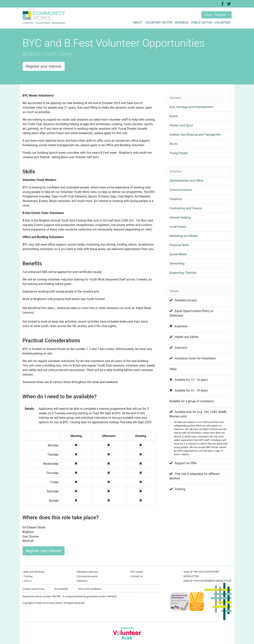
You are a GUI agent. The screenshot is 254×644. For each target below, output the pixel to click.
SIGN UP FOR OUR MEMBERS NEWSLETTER (207, 581)
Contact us (136, 576)
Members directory (87, 572)
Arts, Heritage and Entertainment (191, 107)
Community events (87, 576)
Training (28, 576)
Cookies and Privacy (34, 589)
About (138, 23)
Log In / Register (215, 15)
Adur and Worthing (33, 572)
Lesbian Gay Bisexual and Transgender (195, 135)
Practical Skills (179, 245)
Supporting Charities (183, 273)
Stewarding (177, 263)
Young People (179, 153)
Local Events (178, 227)
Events (174, 116)
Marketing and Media (184, 236)
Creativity (176, 199)
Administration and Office (186, 181)
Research (82, 581)
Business (182, 23)
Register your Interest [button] (44, 66)
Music (174, 144)
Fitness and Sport (181, 125)
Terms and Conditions (90, 589)
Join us (27, 581)
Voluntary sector (159, 23)
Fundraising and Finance (186, 208)
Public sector (201, 23)
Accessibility (61, 589)
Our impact (137, 572)
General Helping (180, 217)
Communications (181, 190)
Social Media (178, 254)
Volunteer (223, 23)
